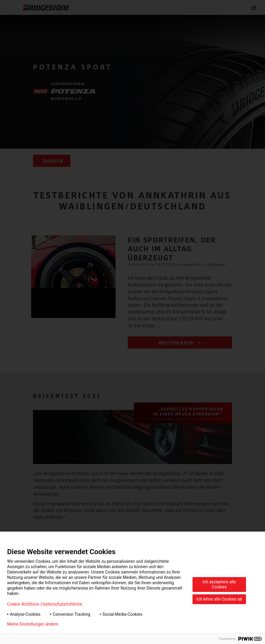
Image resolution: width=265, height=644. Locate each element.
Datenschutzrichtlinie (62, 604)
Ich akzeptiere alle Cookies (219, 584)
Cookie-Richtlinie (23, 604)
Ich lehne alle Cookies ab (219, 599)
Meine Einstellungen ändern (33, 624)
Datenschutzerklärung (88, 624)
